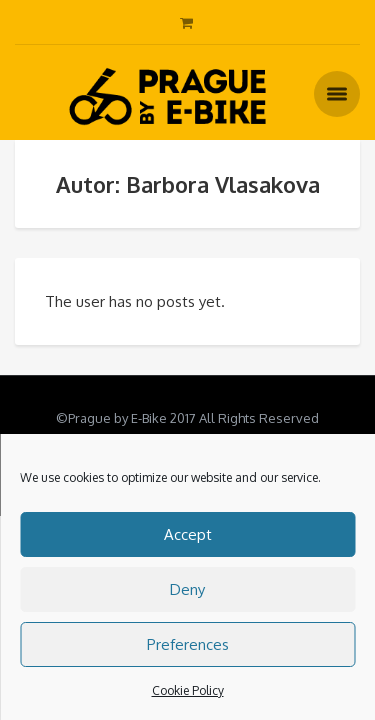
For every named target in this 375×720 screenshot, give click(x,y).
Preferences (188, 644)
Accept (188, 534)
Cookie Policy (188, 690)
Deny (187, 589)
